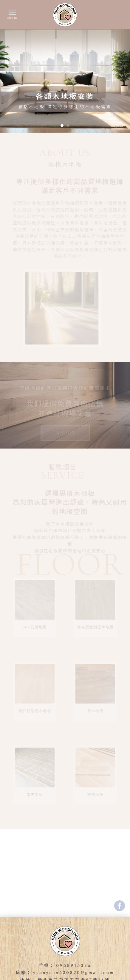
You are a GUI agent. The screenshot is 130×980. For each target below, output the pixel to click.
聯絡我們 (65, 428)
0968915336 (74, 965)
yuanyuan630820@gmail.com (74, 973)
